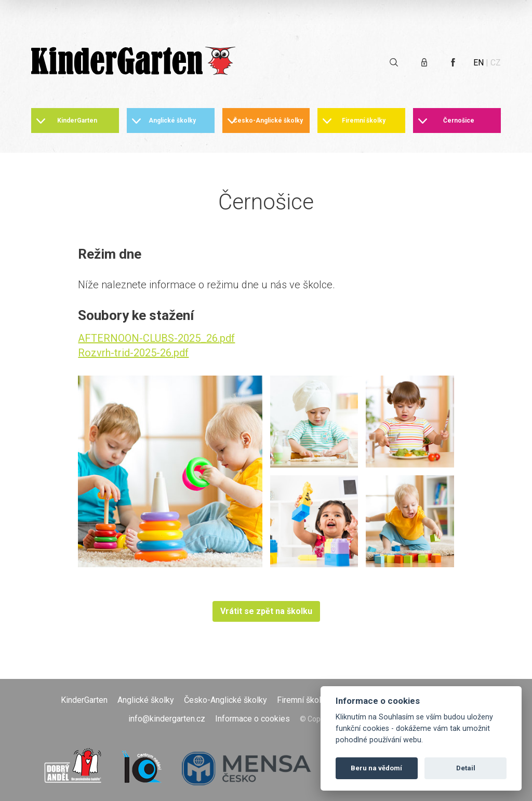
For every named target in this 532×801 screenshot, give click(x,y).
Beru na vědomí (376, 768)
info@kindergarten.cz (167, 719)
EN (478, 63)
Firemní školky (364, 121)
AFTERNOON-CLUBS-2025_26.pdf (156, 338)
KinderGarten (77, 121)
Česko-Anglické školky (268, 121)
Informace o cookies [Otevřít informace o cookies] (252, 719)
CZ (496, 63)
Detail (466, 768)
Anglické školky (172, 121)
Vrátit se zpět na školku (266, 611)
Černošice (459, 121)
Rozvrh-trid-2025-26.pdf (133, 353)
